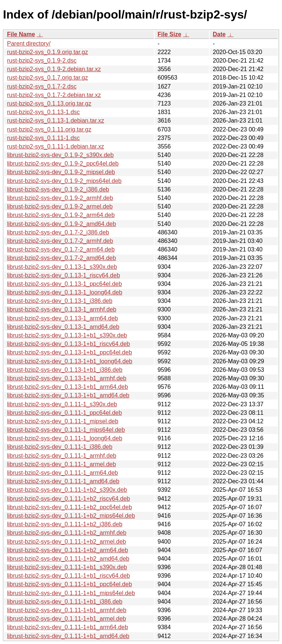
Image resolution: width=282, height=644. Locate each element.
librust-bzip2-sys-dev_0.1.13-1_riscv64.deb (63, 275)
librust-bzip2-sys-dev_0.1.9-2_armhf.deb (60, 198)
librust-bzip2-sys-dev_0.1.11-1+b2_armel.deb (67, 542)
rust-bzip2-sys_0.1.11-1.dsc (43, 138)
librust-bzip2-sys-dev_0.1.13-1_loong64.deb (65, 292)
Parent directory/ (29, 44)
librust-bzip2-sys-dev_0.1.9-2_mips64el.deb (64, 181)
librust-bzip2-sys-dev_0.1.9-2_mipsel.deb (61, 172)
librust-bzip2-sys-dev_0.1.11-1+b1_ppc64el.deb (70, 584)
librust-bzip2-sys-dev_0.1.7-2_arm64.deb (61, 249)
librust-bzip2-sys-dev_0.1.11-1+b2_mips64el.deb (71, 516)
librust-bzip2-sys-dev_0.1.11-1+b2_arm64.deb (68, 550)
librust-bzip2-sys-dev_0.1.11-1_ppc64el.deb (64, 413)
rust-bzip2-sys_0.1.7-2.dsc (42, 86)
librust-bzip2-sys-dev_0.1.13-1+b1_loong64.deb (70, 361)
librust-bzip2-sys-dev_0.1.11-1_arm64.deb (63, 473)
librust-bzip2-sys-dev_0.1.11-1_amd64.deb (63, 481)
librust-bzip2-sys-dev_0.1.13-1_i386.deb (60, 301)
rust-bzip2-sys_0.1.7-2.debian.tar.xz (54, 95)
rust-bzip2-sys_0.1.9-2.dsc (42, 61)
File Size (169, 34)
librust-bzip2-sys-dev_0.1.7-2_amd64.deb (61, 258)
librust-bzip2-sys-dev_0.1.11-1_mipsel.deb (63, 421)
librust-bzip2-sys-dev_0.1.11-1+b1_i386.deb (65, 602)
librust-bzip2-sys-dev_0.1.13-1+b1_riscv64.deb (68, 344)
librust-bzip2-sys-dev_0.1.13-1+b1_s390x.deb (67, 335)
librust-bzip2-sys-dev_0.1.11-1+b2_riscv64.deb (68, 499)
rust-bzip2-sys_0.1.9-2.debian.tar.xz (54, 69)
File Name (21, 34)
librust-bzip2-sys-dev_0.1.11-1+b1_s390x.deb (67, 567)
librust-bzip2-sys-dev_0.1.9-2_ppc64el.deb (63, 163)
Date (219, 34)
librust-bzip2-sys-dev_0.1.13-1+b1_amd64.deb (68, 395)
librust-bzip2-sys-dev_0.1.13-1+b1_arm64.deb (68, 387)
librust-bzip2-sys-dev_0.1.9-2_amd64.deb (61, 224)
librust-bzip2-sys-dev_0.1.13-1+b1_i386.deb (65, 370)
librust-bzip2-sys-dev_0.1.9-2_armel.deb (60, 206)
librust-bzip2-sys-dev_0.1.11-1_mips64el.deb (66, 430)
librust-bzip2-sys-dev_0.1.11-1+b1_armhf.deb (67, 610)
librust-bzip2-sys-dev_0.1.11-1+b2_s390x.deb (67, 490)
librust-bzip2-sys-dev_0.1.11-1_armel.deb (61, 464)
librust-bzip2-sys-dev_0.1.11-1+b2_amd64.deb (68, 559)
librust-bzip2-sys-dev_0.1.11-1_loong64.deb (65, 438)
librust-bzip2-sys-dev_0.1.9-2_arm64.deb (61, 215)
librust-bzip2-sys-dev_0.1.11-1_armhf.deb (62, 456)
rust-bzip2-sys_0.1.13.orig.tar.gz (49, 104)
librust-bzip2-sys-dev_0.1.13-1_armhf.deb (62, 309)
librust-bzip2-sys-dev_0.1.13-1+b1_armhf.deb (67, 378)
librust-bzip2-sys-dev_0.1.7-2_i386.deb (58, 232)
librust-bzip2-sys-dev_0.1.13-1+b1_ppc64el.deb (70, 352)
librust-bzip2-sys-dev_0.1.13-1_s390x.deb (62, 267)
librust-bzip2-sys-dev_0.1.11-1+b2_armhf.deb (67, 533)
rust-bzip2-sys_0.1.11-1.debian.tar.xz (56, 146)
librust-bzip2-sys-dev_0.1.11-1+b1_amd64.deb (68, 636)
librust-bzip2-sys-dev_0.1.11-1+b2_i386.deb (65, 524)
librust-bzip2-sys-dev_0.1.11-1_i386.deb (60, 447)
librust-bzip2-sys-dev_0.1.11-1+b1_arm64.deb (68, 627)
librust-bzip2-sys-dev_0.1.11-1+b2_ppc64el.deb (70, 507)
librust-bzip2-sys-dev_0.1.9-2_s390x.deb (60, 155)
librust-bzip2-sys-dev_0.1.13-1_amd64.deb (63, 327)
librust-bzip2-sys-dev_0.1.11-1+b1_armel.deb (67, 619)
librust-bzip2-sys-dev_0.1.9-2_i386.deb (58, 189)
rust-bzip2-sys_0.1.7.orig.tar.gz (48, 78)
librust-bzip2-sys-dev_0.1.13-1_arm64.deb (63, 318)
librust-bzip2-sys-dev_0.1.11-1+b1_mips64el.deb (71, 593)
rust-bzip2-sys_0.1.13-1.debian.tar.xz (56, 121)
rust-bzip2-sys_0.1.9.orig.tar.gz (48, 52)
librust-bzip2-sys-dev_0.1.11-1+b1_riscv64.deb (68, 576)
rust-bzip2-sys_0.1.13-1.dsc (43, 112)
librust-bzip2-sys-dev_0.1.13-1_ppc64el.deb (64, 284)
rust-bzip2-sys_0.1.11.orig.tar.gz (49, 129)
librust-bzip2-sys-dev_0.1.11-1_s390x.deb (62, 404)
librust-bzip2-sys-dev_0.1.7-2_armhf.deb (60, 241)
